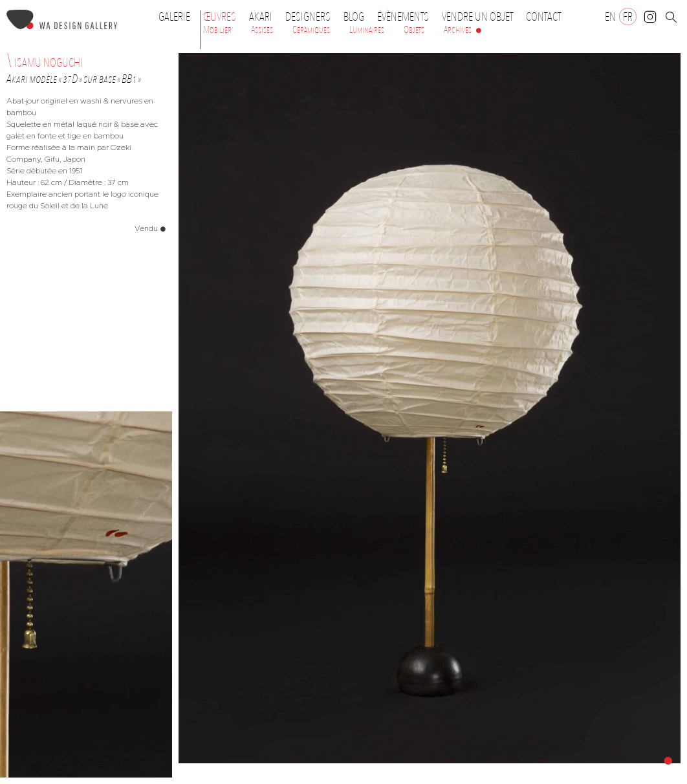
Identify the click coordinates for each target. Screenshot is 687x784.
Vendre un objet (477, 17)
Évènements (406, 17)
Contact (543, 17)
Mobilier (217, 30)
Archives (458, 30)
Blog (354, 17)
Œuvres (223, 17)
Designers (311, 17)
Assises (262, 30)
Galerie (174, 17)
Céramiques (311, 30)
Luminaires (367, 30)
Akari (261, 17)
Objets (414, 30)
